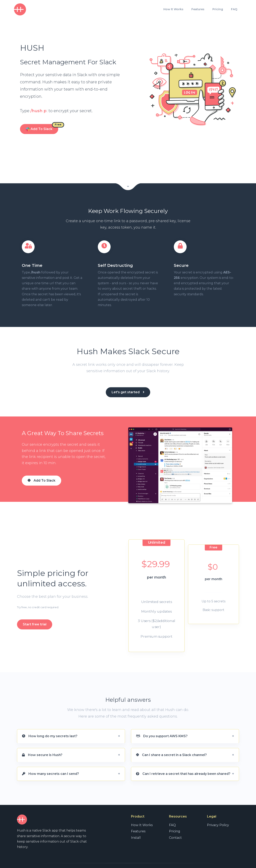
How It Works (173, 9)
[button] (71, 727)
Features (198, 9)
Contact (175, 828)
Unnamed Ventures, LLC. (46, 861)
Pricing (218, 9)
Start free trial (35, 615)
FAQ (234, 9)
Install (136, 828)
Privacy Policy (218, 816)
